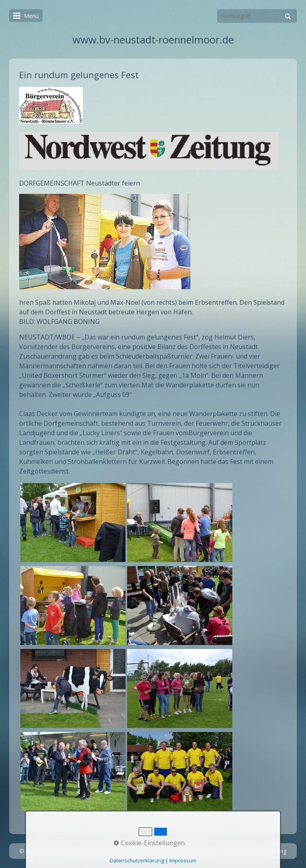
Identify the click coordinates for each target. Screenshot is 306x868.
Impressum (209, 851)
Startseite (149, 851)
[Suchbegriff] (257, 16)
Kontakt (178, 851)
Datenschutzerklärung (258, 851)
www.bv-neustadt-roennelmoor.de (153, 40)
